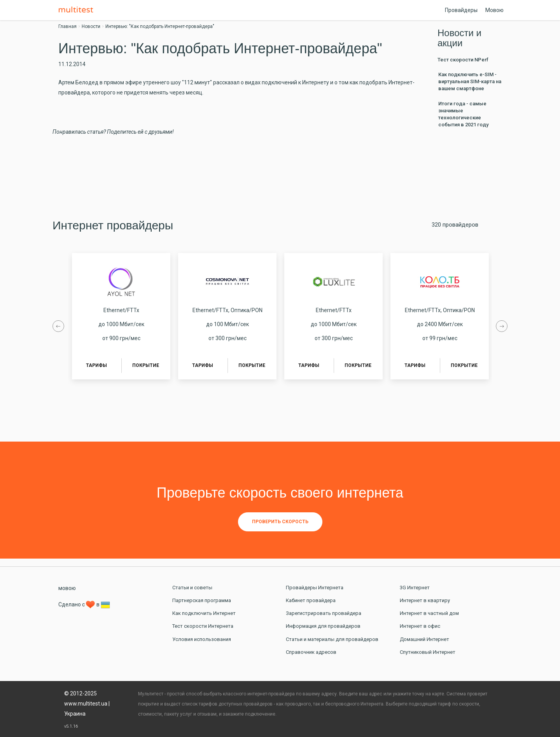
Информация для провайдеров (323, 626)
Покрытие (146, 365)
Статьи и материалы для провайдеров (332, 639)
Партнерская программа (202, 600)
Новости (91, 26)
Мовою (494, 10)
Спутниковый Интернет (428, 652)
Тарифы (96, 365)
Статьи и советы (192, 588)
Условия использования (202, 639)
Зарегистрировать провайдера (324, 613)
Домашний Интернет (424, 639)
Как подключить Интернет (204, 613)
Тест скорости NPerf (463, 60)
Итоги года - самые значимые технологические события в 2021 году (463, 114)
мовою (67, 588)
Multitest (78, 10)
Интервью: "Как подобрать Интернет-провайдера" (160, 26)
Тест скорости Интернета (203, 626)
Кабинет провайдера (311, 600)
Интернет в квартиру (425, 600)
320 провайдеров (455, 225)
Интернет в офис (420, 626)
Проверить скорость (280, 522)
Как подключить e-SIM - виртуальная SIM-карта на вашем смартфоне (470, 81)
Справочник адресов (311, 652)
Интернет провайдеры (113, 225)
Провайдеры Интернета (315, 588)
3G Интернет (415, 588)
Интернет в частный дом (429, 613)
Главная (67, 26)
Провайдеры (461, 10)
